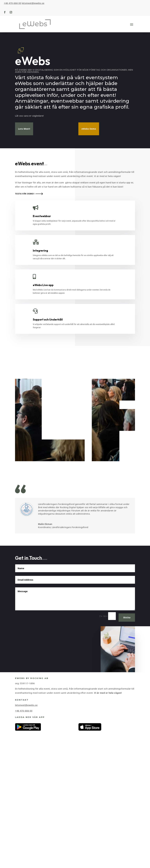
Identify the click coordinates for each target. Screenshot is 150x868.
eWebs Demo (89, 129)
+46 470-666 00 (12, 3)
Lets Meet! (24, 129)
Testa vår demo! (25, 372)
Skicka (127, 795)
